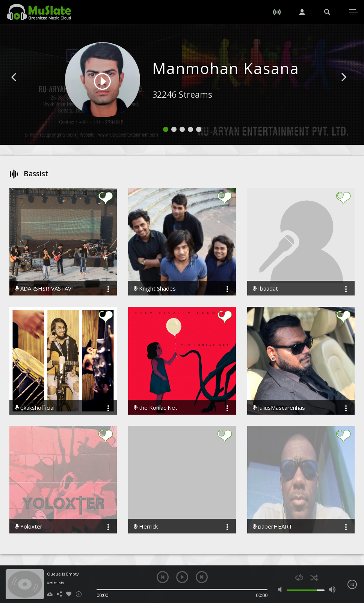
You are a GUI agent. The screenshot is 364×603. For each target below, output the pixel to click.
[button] (22, 88)
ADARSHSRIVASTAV (43, 289)
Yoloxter (29, 526)
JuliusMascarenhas (279, 408)
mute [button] (281, 589)
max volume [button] (332, 589)
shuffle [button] (314, 578)
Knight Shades (155, 289)
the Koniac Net (156, 408)
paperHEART (273, 526)
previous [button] (163, 577)
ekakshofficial (35, 408)
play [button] (182, 577)
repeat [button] (299, 578)
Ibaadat (265, 289)
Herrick (146, 526)
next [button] (202, 577)
